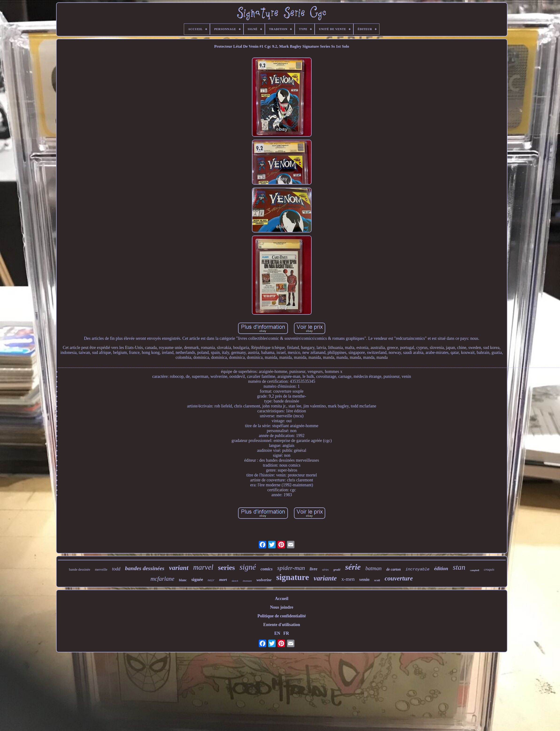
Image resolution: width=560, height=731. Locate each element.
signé (248, 567)
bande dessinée (80, 569)
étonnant (247, 581)
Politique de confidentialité (282, 616)
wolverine (264, 580)
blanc (183, 580)
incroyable (417, 569)
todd (116, 569)
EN (277, 633)
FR (286, 633)
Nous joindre (282, 607)
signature (292, 577)
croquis (489, 569)
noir (211, 580)
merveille (101, 570)
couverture (399, 578)
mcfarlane (162, 579)
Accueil (282, 599)
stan (459, 567)
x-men (348, 579)
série (353, 567)
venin (364, 579)
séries (325, 570)
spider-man (291, 568)
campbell (475, 570)
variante (325, 578)
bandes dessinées (145, 568)
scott (377, 580)
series (227, 567)
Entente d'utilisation (282, 625)
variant (179, 568)
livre (314, 569)
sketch (235, 581)
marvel (203, 567)
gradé (337, 570)
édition (441, 569)
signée (197, 579)
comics (267, 569)
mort (223, 580)
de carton (394, 569)
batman (373, 568)
